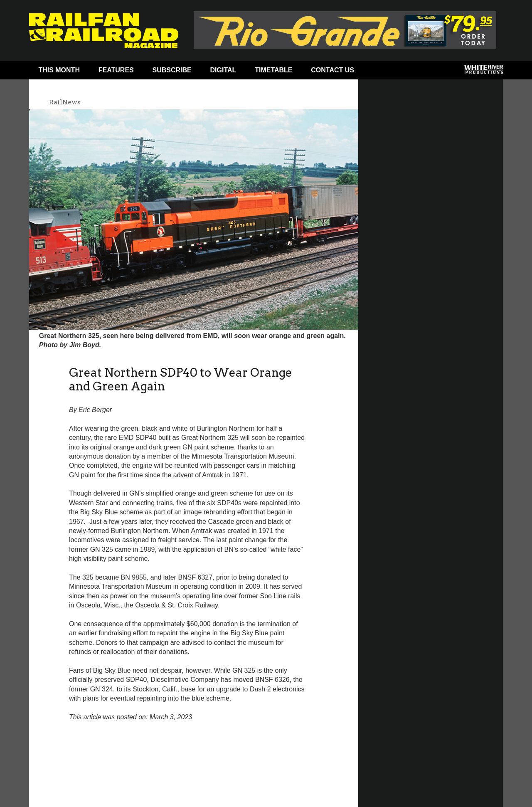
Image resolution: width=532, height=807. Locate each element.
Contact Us (332, 70)
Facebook (379, 72)
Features (116, 70)
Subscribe (172, 70)
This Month (59, 70)
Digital (223, 70)
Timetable (273, 70)
